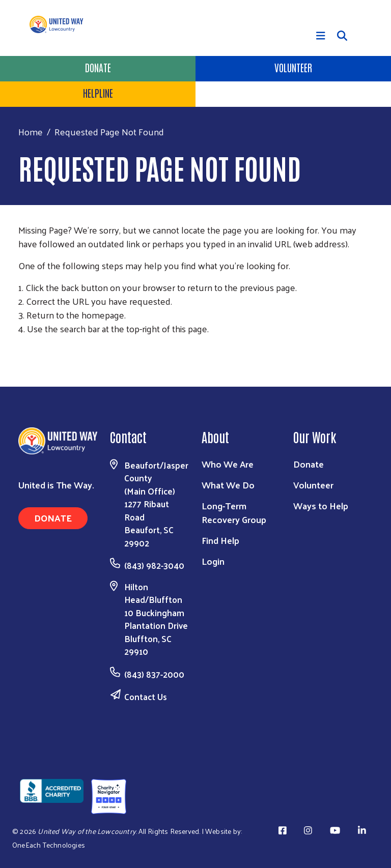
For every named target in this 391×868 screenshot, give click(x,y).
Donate (98, 67)
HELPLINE (98, 93)
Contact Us (146, 697)
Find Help (220, 540)
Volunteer (293, 67)
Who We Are (228, 464)
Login (213, 561)
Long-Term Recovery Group (234, 512)
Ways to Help (321, 505)
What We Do (228, 485)
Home (31, 132)
